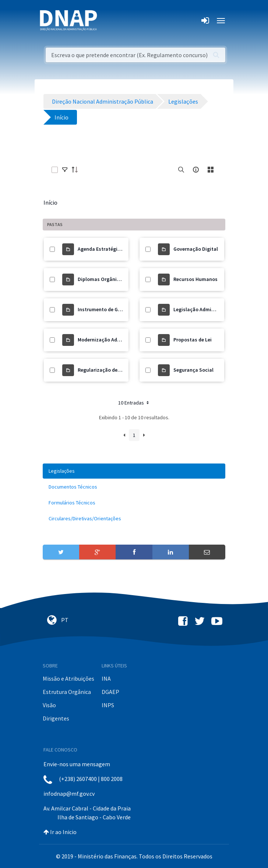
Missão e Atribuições (68, 678)
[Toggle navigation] (108, 21)
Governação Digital (196, 249)
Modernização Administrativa (112, 340)
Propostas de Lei (193, 340)
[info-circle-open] (196, 170)
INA (106, 678)
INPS (108, 705)
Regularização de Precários (109, 370)
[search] (181, 170)
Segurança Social (193, 370)
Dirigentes (56, 718)
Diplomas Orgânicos (101, 279)
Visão (49, 705)
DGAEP (110, 692)
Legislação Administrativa (204, 309)
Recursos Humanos (195, 279)
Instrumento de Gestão (104, 309)
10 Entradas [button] (134, 403)
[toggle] (65, 170)
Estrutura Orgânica (67, 692)
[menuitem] (134, 471)
